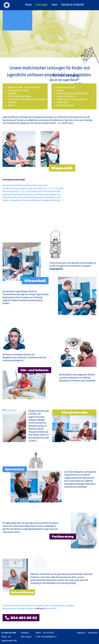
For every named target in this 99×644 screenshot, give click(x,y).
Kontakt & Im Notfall (72, 5)
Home (28, 5)
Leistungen (42, 5)
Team (54, 5)
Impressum (81, 633)
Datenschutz (93, 633)
